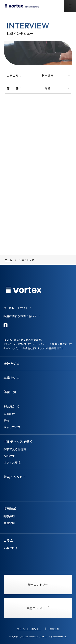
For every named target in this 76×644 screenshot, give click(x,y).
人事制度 (9, 414)
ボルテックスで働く (18, 441)
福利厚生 (9, 456)
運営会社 (54, 629)
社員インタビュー (29, 260)
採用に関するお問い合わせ (20, 316)
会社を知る (12, 364)
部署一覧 (10, 392)
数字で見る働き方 (15, 449)
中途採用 (9, 523)
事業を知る (12, 378)
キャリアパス (12, 427)
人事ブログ (11, 548)
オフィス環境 (12, 462)
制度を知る (12, 406)
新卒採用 (9, 516)
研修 (6, 421)
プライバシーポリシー (29, 629)
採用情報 (10, 509)
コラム (8, 540)
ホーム (8, 260)
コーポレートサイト (16, 308)
